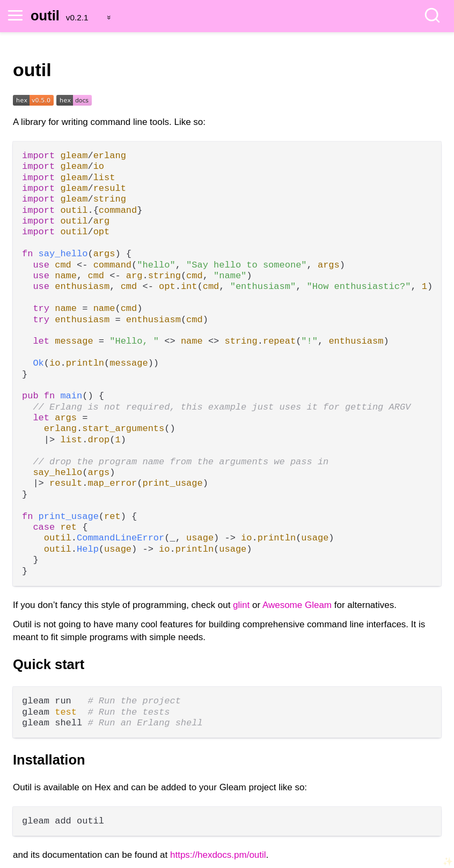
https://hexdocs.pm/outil (218, 855)
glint (241, 605)
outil (45, 16)
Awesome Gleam (297, 605)
